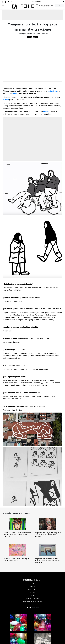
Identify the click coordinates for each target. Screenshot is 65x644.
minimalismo (52, 91)
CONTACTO (33, 595)
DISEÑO (32, 587)
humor (15, 93)
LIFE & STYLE (32, 590)
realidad (6, 100)
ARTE (32, 584)
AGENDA (32, 593)
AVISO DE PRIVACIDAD (32, 598)
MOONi (46, 112)
